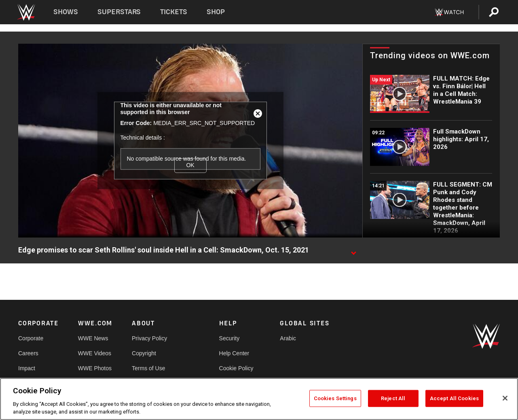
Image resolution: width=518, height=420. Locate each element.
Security (229, 338)
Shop (216, 12)
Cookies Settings (335, 398)
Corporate (31, 338)
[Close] (505, 398)
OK (190, 165)
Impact (27, 368)
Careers (28, 353)
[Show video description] (353, 250)
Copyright (144, 353)
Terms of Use (148, 368)
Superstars (119, 12)
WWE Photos (95, 368)
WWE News (93, 338)
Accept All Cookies (454, 398)
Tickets (174, 12)
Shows (66, 12)
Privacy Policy (149, 338)
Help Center (234, 353)
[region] (259, 399)
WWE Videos (95, 353)
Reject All (393, 398)
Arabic (288, 338)
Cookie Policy (236, 368)
